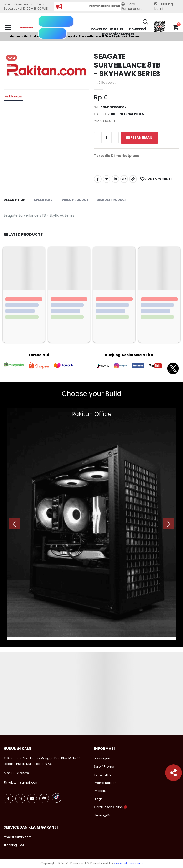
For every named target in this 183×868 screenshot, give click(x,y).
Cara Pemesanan (132, 7)
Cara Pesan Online (108, 807)
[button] (146, 23)
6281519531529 (18, 773)
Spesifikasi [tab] (44, 200)
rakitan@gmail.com (23, 782)
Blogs (98, 799)
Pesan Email (139, 138)
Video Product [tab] (75, 200)
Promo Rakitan (105, 783)
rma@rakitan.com (18, 837)
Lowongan (102, 758)
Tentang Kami (105, 775)
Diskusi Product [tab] (112, 200)
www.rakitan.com (128, 863)
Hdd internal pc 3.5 (127, 114)
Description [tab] (15, 200)
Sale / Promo (104, 766)
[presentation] (14, 524)
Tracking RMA (14, 845)
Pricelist (100, 791)
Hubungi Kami (164, 7)
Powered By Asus (107, 29)
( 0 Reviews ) (106, 82)
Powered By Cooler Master (124, 32)
